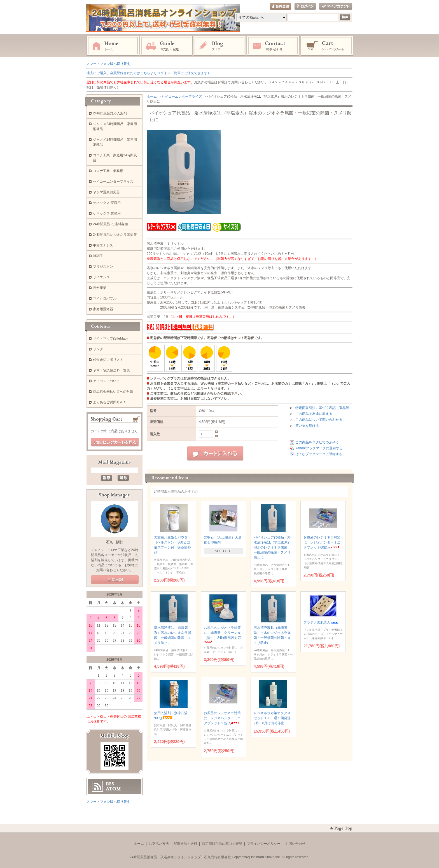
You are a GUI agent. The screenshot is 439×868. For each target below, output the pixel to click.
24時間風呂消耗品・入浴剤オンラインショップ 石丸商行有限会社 (180, 857)
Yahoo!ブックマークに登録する (319, 448)
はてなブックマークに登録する (319, 454)
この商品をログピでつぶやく (317, 442)
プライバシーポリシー (264, 844)
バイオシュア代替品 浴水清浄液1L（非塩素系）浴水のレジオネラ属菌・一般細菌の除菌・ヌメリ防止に (272, 547)
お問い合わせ (273, 46)
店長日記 (115, 580)
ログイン (305, 7)
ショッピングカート (327, 46)
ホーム (113, 46)
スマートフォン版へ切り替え (108, 64)
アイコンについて (106, 381)
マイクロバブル (105, 298)
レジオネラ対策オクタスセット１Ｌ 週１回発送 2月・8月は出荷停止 (274, 718)
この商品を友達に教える (314, 414)
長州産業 (100, 288)
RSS (110, 784)
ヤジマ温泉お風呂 (106, 192)
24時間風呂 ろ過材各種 (110, 224)
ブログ (220, 46)
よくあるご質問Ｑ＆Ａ (110, 402)
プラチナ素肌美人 (321, 622)
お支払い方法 (159, 844)
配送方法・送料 (185, 844)
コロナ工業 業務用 (108, 171)
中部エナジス (103, 245)
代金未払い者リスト (108, 360)
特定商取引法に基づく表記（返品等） (324, 408)
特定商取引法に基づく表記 (222, 844)
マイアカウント (336, 7)
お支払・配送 (166, 46)
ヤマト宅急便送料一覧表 (111, 370)
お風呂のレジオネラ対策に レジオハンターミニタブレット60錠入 (322, 542)
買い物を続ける (307, 426)
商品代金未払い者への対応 (113, 392)
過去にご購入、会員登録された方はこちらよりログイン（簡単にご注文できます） (149, 73)
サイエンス (101, 277)
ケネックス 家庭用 (107, 203)
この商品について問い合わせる (319, 420)
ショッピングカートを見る (115, 442)
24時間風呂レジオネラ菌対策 (115, 235)
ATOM (113, 789)
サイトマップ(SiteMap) (110, 338)
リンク (98, 349)
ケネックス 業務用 (107, 213)
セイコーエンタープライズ (182, 97)
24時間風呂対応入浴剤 (110, 113)
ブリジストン (103, 267)
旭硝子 (98, 256)
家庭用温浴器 (103, 309)
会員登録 (281, 7)
